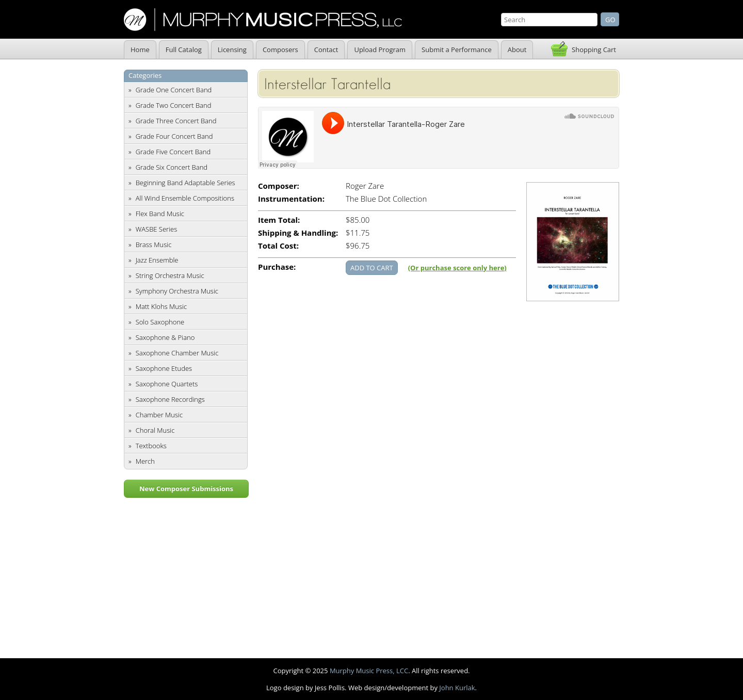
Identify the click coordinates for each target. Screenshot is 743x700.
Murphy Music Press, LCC (369, 671)
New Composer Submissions (186, 489)
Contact (326, 50)
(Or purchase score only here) (457, 268)
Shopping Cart (594, 50)
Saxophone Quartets (167, 384)
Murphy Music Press (263, 20)
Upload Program (380, 50)
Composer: (279, 186)
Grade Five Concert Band (173, 152)
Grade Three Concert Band (176, 121)
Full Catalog (184, 50)
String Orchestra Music (170, 275)
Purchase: (277, 267)
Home (140, 50)
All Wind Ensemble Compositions (185, 198)
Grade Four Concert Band (174, 136)
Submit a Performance (457, 50)
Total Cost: (278, 246)
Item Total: (279, 220)
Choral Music (155, 430)
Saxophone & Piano (165, 337)
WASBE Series (157, 229)
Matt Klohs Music (161, 306)
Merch (145, 461)
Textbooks (151, 446)
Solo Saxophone (160, 322)
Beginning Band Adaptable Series (185, 183)
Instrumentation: (291, 199)
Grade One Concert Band (174, 90)
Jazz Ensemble (157, 260)
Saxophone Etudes (164, 368)
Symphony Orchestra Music (177, 291)
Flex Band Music (160, 214)
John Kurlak (457, 688)
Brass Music (154, 245)
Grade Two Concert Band (174, 105)
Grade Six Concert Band (172, 167)
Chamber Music (159, 415)
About (517, 50)
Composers (280, 50)
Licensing (232, 50)
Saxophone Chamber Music (177, 353)
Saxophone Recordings (170, 399)
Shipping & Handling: (298, 233)
